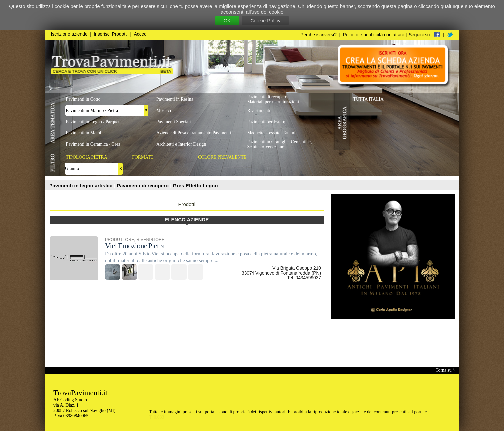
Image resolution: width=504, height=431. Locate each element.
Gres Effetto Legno (195, 185)
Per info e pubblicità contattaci (373, 35)
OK (227, 20)
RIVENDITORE (150, 240)
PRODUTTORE (119, 240)
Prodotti (187, 204)
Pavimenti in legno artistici (82, 185)
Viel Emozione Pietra (135, 246)
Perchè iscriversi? (318, 35)
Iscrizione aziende (69, 34)
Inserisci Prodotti (111, 34)
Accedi (141, 34)
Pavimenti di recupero (143, 185)
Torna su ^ (445, 370)
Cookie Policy (265, 20)
